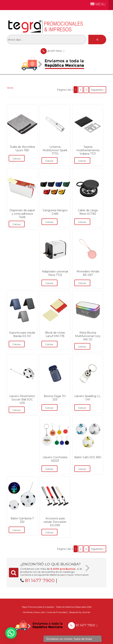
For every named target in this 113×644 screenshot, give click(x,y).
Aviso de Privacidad (57, 612)
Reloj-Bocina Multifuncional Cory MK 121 (88, 336)
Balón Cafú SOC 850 (88, 457)
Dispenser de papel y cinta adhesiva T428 (22, 214)
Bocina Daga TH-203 (55, 398)
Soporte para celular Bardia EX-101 (22, 334)
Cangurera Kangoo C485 (55, 212)
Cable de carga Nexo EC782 (88, 212)
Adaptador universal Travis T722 (55, 273)
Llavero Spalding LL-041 (88, 398)
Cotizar (17, 159)
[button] (11, 633)
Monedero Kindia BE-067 (88, 273)
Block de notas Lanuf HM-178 (55, 334)
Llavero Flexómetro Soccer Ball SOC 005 (22, 400)
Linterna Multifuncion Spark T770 (55, 150)
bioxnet (86, 612)
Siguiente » (98, 90)
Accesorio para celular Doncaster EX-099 (55, 522)
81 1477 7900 (55, 51)
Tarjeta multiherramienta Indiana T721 (88, 150)
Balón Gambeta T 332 (22, 520)
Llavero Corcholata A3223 (55, 459)
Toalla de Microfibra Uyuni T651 (22, 149)
